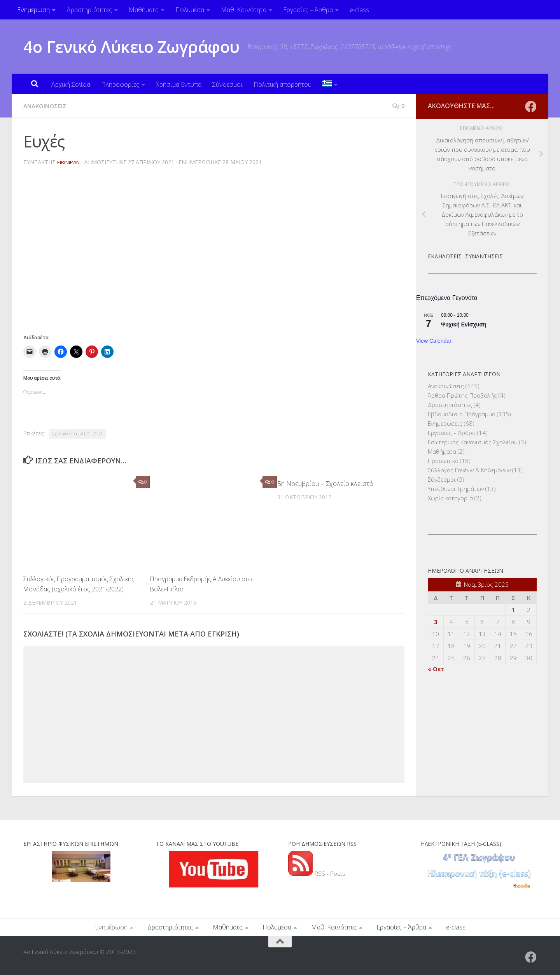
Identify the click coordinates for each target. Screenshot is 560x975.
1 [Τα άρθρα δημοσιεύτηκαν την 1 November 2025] (513, 610)
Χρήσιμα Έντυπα (179, 84)
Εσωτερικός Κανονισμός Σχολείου (473, 442)
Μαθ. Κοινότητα (244, 10)
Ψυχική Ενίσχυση (464, 324)
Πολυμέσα (190, 10)
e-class (359, 10)
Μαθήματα (144, 10)
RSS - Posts (317, 873)
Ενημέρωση (33, 10)
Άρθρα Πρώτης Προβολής (462, 395)
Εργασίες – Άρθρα (308, 10)
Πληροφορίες (120, 84)
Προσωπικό (443, 461)
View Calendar (434, 341)
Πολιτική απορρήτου (283, 84)
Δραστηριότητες (89, 10)
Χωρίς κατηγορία (450, 498)
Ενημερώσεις (445, 423)
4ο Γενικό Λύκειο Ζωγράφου (131, 46)
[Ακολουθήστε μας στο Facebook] (531, 107)
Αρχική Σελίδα (71, 84)
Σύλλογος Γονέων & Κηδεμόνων (469, 470)
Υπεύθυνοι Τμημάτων (456, 489)
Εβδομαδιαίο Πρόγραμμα (462, 414)
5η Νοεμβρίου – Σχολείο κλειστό (325, 483)
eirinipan (71, 162)
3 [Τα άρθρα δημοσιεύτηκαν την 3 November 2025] (436, 622)
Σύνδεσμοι (227, 84)
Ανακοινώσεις (46, 106)
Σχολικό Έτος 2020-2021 (77, 434)
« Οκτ (436, 669)
